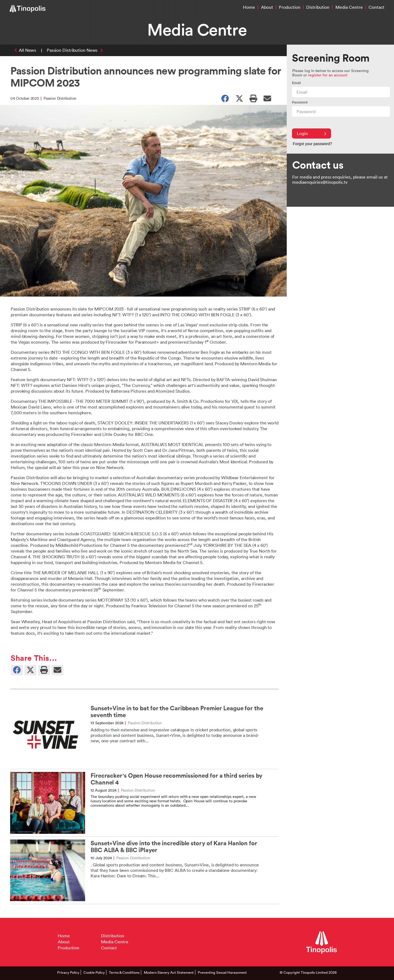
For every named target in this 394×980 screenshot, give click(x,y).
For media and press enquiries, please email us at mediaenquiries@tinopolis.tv (340, 179)
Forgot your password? (312, 144)
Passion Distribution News (72, 50)
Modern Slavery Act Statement (169, 972)
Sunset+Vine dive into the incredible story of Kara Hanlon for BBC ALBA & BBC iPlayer (174, 847)
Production (290, 7)
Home (249, 7)
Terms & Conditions (124, 972)
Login (312, 133)
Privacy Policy (68, 972)
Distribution (318, 7)
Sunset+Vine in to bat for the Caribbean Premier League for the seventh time (177, 712)
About (267, 7)
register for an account (328, 75)
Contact (376, 7)
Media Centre (349, 7)
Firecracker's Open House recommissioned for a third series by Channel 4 (176, 779)
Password (300, 102)
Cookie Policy (94, 972)
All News (27, 50)
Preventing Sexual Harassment (222, 972)
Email (296, 83)
